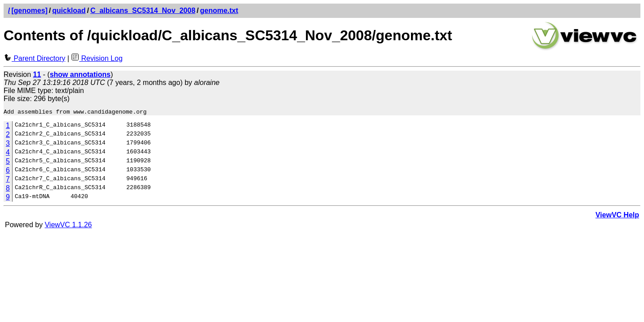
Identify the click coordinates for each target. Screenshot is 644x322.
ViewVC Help (617, 216)
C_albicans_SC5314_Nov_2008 (143, 11)
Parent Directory (34, 58)
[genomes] (29, 11)
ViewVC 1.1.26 (68, 226)
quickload (69, 11)
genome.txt (219, 11)
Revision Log (97, 58)
